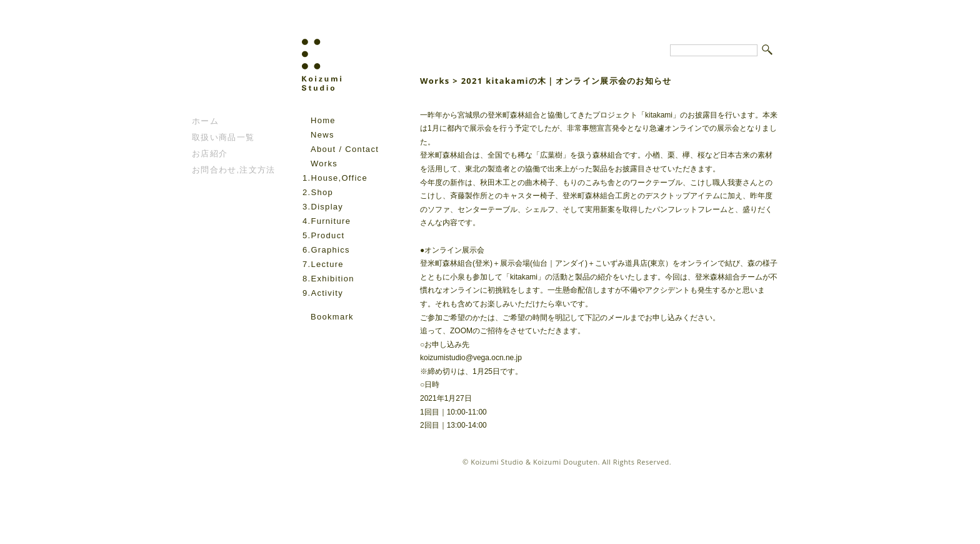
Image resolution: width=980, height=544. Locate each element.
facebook (309, 335)
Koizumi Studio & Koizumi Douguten (534, 462)
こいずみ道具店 (230, 76)
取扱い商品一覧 (223, 137)
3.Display (323, 207)
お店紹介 (210, 154)
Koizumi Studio (348, 76)
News (322, 135)
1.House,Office (335, 178)
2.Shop (318, 192)
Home (323, 120)
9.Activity (323, 293)
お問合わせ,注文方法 (234, 170)
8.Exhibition (328, 279)
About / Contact (345, 149)
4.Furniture (327, 221)
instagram (327, 335)
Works (324, 164)
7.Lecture (323, 264)
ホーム (205, 121)
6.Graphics (326, 250)
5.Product (323, 235)
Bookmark (332, 317)
